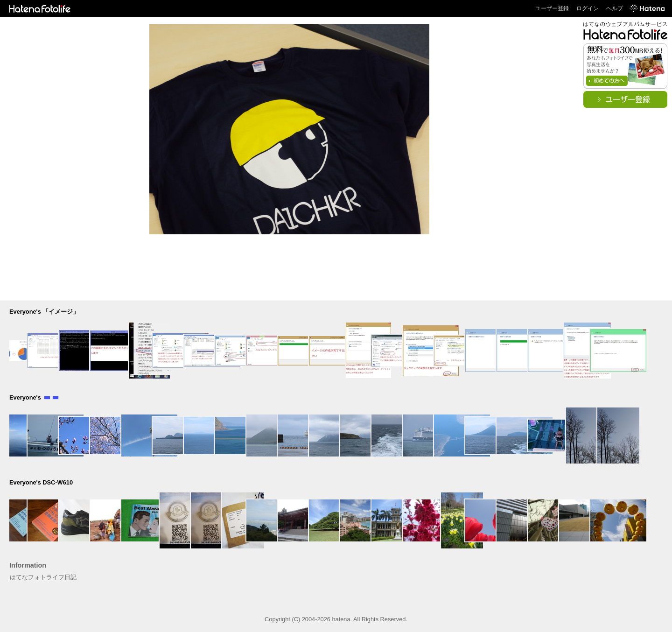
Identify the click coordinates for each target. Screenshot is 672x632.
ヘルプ (615, 8)
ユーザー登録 (552, 8)
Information (28, 565)
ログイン (588, 8)
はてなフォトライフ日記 (43, 577)
